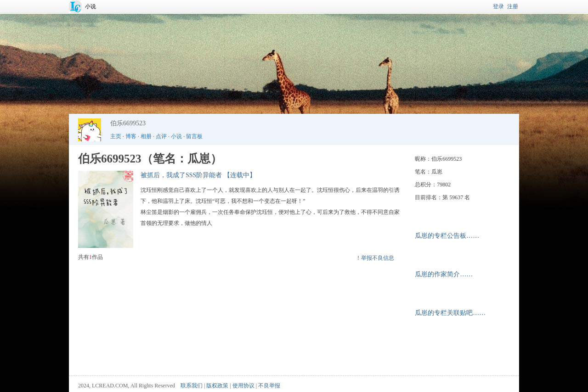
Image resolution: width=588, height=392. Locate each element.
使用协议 (243, 386)
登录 (498, 6)
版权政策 (217, 386)
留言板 (194, 136)
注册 (513, 6)
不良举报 (269, 386)
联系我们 (192, 386)
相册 (146, 136)
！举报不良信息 (375, 258)
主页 (116, 136)
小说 (90, 6)
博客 (131, 136)
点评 (161, 136)
